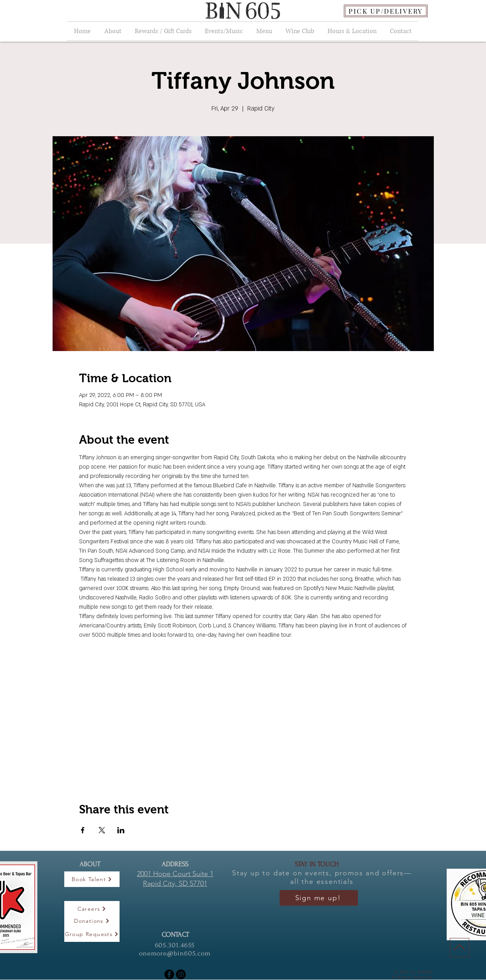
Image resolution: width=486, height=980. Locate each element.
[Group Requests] (92, 934)
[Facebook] (169, 974)
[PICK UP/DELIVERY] (386, 11)
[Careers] (92, 909)
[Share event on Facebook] (83, 830)
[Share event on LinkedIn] (121, 830)
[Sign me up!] (319, 898)
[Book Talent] (92, 879)
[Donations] (92, 921)
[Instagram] (181, 974)
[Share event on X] (102, 830)
